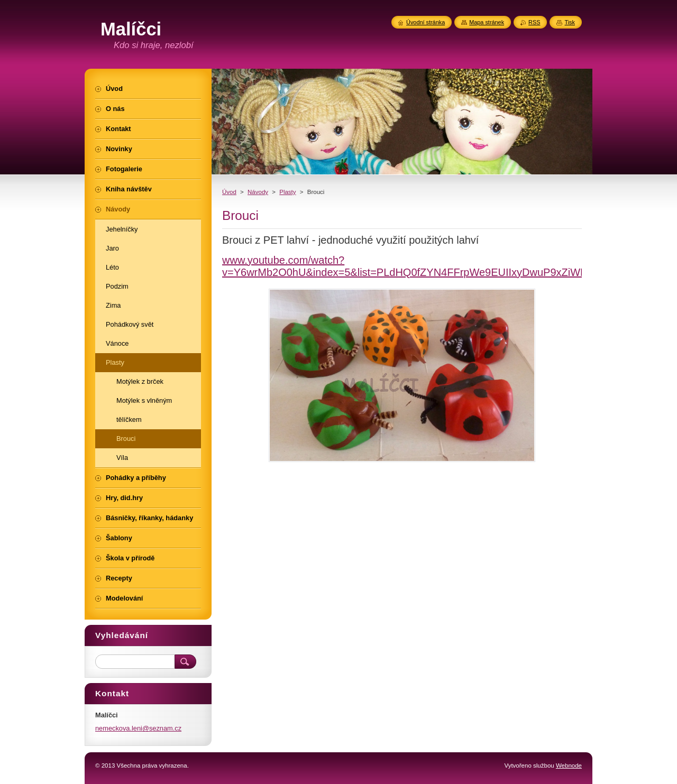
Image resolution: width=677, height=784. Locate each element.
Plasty (287, 192)
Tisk (570, 22)
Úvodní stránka (426, 22)
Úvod (229, 192)
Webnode (569, 765)
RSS (534, 22)
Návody (258, 192)
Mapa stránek (487, 22)
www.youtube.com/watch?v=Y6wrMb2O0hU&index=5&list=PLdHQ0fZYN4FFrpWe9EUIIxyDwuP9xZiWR (405, 266)
